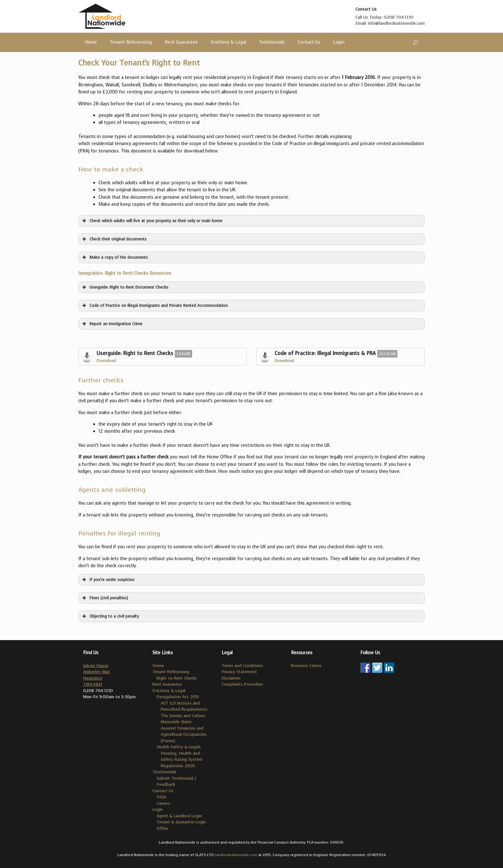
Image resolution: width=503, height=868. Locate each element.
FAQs (162, 797)
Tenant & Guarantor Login (181, 822)
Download (106, 361)
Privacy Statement (239, 672)
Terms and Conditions (242, 666)
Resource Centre (306, 666)
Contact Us (309, 42)
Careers (163, 803)
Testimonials (272, 42)
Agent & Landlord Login (179, 816)
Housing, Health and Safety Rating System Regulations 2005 (182, 759)
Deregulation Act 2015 (178, 697)
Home (91, 42)
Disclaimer (231, 678)
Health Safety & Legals (179, 747)
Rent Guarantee (181, 42)
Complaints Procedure (242, 684)
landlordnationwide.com (236, 855)
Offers (162, 828)
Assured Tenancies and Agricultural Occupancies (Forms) (184, 734)
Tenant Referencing (131, 42)
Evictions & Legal (228, 42)
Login (339, 42)
